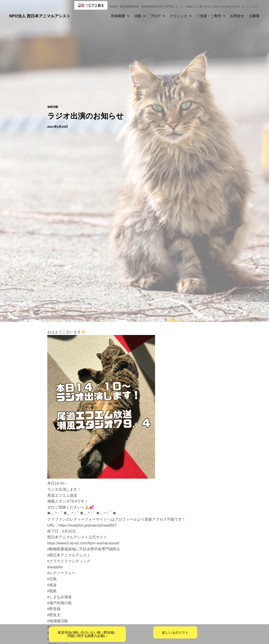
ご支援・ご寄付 (211, 16)
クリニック (181, 16)
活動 (140, 16)
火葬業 (254, 16)
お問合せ (237, 16)
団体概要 (120, 16)
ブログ (158, 16)
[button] (120, 16)
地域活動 (53, 107)
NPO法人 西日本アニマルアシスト (40, 16)
